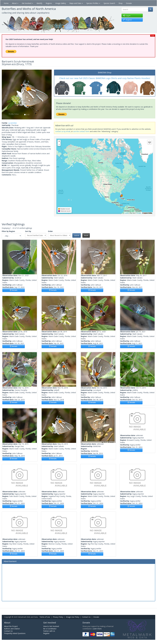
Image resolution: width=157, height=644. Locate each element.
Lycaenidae (12, 123)
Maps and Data (76, 3)
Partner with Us (49, 631)
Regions (49, 3)
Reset (86, 235)
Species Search (109, 3)
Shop (121, 3)
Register (46, 633)
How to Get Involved (51, 626)
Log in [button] (127, 15)
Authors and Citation (12, 629)
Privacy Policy (58, 617)
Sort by (28, 231)
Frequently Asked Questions (15, 633)
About (15, 3)
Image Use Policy (73, 617)
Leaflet (127, 213)
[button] (5, 95)
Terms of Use (45, 617)
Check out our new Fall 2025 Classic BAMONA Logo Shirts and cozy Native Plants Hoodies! (105, 78)
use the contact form (81, 131)
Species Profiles (93, 3)
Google (139, 213)
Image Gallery (61, 3)
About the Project (11, 626)
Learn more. (97, 629)
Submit (77, 235)
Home (6, 3)
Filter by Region (8, 231)
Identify (39, 3)
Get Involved (27, 3)
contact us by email (63, 131)
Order (50, 231)
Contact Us (86, 617)
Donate (129, 3)
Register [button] (127, 20)
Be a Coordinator (50, 629)
